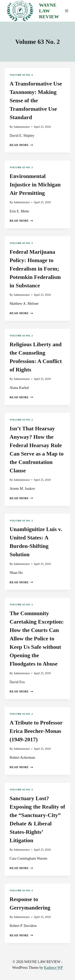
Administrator (22, 127)
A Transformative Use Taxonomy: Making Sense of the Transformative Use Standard (36, 100)
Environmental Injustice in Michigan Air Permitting (35, 185)
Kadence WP (53, 968)
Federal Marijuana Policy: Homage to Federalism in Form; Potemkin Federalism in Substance (35, 269)
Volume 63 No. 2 (21, 75)
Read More (21, 145)
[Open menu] (66, 11)
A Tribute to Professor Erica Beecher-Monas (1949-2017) (36, 731)
